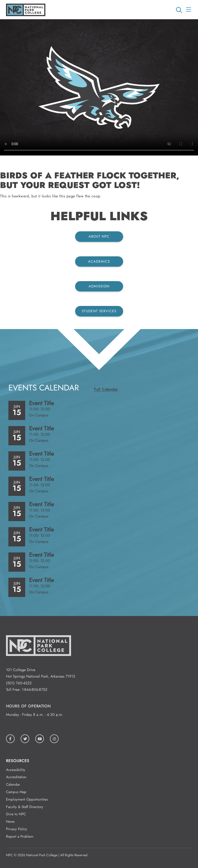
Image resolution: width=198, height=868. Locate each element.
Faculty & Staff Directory (25, 807)
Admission (99, 286)
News (10, 822)
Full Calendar (106, 389)
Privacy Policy (17, 829)
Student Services (99, 311)
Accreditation (16, 777)
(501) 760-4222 (19, 683)
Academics (99, 261)
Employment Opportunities (27, 799)
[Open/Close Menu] (189, 10)
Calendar (13, 784)
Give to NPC (16, 814)
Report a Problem (20, 836)
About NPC (99, 236)
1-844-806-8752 (35, 690)
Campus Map (16, 792)
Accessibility (16, 770)
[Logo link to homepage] (26, 15)
